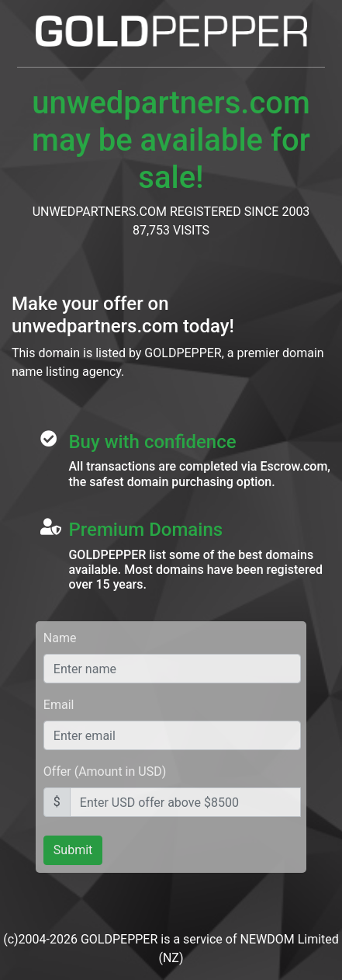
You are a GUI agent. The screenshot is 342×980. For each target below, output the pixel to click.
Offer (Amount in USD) (105, 771)
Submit (73, 850)
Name (60, 638)
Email (59, 705)
